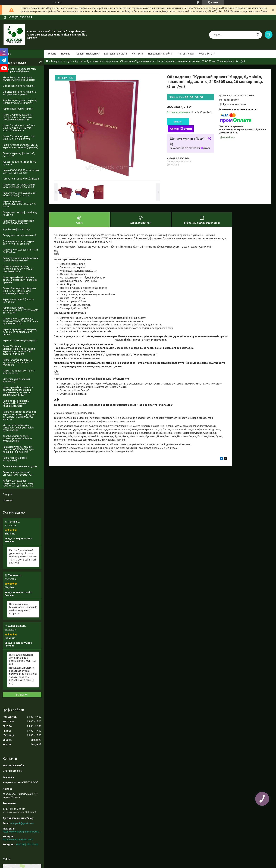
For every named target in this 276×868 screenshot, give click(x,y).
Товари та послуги (86, 54)
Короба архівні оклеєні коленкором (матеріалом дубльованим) (17, 438)
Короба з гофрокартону (16, 229)
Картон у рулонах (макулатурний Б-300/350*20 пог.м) (19, 204)
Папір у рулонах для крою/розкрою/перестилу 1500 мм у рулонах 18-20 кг (20, 321)
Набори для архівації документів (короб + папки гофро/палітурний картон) (18, 483)
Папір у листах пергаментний (20, 235)
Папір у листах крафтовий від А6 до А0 (20, 214)
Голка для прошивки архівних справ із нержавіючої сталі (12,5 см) (23, 659)
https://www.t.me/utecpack (18, 840)
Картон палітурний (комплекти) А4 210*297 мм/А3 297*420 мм (21, 310)
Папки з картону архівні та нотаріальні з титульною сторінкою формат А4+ (18, 117)
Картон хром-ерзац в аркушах (20, 340)
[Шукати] (258, 35)
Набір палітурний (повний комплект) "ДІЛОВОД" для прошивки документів (18, 449)
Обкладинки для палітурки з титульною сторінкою (19, 93)
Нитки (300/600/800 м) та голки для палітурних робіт (21, 171)
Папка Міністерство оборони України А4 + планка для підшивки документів (19, 291)
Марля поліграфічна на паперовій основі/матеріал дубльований (18, 428)
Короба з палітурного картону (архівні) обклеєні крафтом (20, 101)
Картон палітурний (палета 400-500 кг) (18, 300)
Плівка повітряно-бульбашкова (21, 179)
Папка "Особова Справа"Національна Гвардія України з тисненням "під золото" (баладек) (19, 350)
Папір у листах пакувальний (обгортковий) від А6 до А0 (19, 186)
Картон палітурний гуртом (18, 109)
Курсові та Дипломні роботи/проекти (96, 61)
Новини (8, 500)
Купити (178, 122)
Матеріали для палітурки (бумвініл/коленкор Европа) (19, 79)
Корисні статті (207, 54)
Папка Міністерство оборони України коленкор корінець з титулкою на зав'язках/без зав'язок (19, 415)
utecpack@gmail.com (22, 823)
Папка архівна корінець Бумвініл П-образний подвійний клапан (16, 403)
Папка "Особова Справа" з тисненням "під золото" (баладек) (17, 362)
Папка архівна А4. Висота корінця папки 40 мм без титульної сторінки (23, 609)
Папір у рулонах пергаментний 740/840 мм (20, 251)
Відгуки (8, 494)
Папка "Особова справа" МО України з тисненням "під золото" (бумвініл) (19, 128)
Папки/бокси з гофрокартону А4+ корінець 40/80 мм (19, 70)
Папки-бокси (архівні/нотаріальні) (15, 459)
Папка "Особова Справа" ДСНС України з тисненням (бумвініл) (20, 146)
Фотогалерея (186, 54)
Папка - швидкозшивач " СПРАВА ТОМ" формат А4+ (18, 473)
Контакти (137, 54)
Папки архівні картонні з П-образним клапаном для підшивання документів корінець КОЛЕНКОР (18, 391)
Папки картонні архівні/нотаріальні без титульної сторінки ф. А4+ (18, 269)
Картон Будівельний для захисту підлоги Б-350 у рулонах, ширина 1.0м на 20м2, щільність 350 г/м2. (23, 556)
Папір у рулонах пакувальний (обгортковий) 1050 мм (19, 194)
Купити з (181, 129)
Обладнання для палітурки (18, 86)
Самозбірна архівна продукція (20, 466)
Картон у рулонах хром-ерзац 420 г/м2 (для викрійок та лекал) (20, 332)
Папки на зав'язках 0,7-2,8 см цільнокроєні (19, 372)
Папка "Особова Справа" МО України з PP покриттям (19, 138)
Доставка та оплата (115, 54)
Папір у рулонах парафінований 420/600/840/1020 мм (21, 259)
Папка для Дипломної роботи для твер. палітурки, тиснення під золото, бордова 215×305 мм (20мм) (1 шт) (23, 675)
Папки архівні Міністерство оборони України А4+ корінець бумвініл (20, 280)
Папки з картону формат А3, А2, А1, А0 (19, 155)
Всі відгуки (22, 695)
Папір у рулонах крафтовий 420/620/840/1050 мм (18, 222)
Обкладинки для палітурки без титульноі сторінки (18, 242)
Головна (51, 54)
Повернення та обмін (160, 54)
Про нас (66, 54)
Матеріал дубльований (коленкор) (16, 380)
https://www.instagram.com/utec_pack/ (22, 832)
